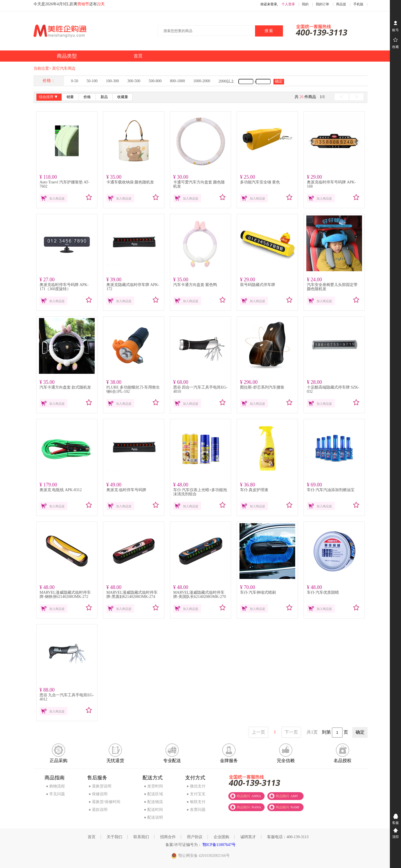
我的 (305, 4)
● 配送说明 (153, 817)
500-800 (155, 81)
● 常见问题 (55, 794)
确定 (279, 81)
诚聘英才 (248, 837)
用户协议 (195, 837)
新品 (104, 97)
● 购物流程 (55, 786)
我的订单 (322, 4)
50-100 (92, 81)
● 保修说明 (98, 794)
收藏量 (123, 97)
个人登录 (288, 4)
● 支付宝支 (196, 794)
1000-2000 (202, 81)
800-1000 (177, 81)
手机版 (358, 4)
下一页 (291, 732)
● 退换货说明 (100, 786)
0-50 (75, 81)
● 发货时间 (153, 786)
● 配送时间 (153, 810)
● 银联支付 (196, 802)
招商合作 (168, 837)
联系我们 (141, 837)
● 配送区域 (153, 794)
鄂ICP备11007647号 (219, 845)
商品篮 (341, 4)
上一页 (258, 732)
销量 (70, 97)
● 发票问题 (196, 810)
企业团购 (221, 837)
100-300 (112, 81)
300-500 (134, 81)
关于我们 (114, 837)
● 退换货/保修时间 (104, 802)
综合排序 (49, 97)
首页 (92, 837)
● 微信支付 (196, 786)
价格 (87, 97)
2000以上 (226, 81)
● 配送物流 (153, 802)
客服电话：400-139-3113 (288, 837)
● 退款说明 (98, 810)
